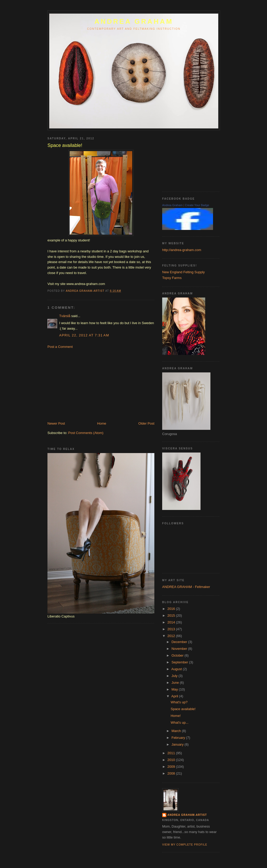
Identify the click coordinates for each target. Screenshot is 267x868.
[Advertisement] (87, 385)
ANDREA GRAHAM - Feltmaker (186, 587)
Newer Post (56, 423)
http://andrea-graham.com (182, 250)
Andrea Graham (172, 205)
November (180, 649)
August (177, 669)
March (177, 731)
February (179, 738)
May (175, 689)
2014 (172, 622)
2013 (172, 629)
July (175, 676)
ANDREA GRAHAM (134, 21)
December (180, 642)
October (178, 655)
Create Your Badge (197, 205)
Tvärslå (65, 316)
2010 (172, 760)
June (176, 683)
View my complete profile (185, 845)
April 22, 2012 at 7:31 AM (84, 335)
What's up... (179, 723)
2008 (172, 773)
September (180, 662)
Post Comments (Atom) (86, 433)
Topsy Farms (172, 278)
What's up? (179, 702)
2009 (172, 767)
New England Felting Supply (183, 272)
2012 (172, 636)
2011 (172, 753)
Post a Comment (60, 347)
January (178, 744)
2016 (172, 609)
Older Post (146, 423)
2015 (172, 616)
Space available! (183, 709)
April (175, 696)
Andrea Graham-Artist (187, 815)
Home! (175, 716)
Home (102, 423)
